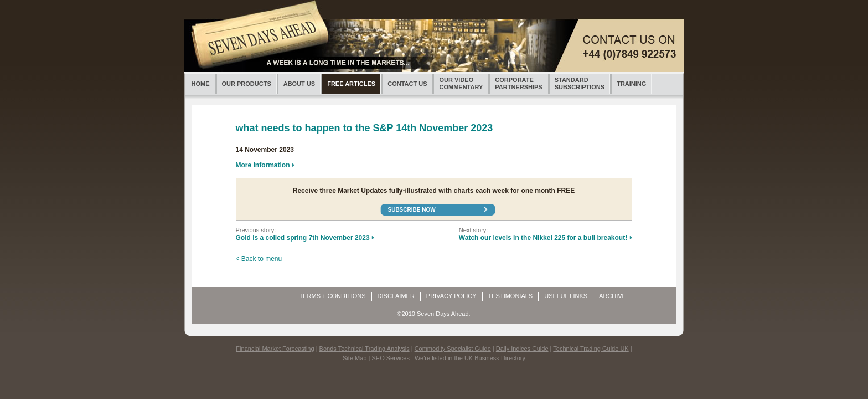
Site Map (355, 358)
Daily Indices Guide (522, 349)
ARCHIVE (613, 296)
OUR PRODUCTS (247, 84)
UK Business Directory (495, 358)
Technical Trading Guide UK (591, 349)
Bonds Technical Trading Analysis (365, 349)
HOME (201, 84)
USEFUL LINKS (566, 296)
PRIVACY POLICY (451, 296)
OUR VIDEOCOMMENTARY (461, 83)
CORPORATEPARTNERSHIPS (518, 83)
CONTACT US (407, 84)
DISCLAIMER (396, 296)
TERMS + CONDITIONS (333, 296)
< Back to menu (259, 259)
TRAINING (631, 84)
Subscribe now (412, 210)
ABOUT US (299, 84)
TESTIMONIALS (511, 296)
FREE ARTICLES (351, 84)
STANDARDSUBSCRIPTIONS (580, 83)
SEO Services (390, 358)
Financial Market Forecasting (275, 349)
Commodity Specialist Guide (453, 349)
